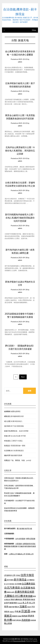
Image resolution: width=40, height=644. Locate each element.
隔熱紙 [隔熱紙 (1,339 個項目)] (25, 616)
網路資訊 (7, 416)
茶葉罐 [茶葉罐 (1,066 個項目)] (19, 616)
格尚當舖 (28, 546)
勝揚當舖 (7, 546)
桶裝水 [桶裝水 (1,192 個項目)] (17, 607)
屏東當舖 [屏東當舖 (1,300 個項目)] (26, 599)
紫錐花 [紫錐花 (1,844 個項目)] (8, 616)
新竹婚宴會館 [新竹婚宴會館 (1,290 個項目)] (12, 603)
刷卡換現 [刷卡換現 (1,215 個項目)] (10, 580)
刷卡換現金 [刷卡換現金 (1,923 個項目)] (20, 579)
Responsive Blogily (19, 641)
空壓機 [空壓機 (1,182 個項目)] (33, 612)
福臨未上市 (21, 554)
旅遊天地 (7, 431)
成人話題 (7, 421)
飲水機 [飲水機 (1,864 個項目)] (8, 620)
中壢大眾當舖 (30, 539)
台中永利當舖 (20, 539)
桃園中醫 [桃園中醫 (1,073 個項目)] (11, 607)
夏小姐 (19, 528)
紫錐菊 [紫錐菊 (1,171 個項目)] (15, 616)
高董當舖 (14, 546)
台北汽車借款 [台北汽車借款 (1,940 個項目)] (12, 587)
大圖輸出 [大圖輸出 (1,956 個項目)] (9, 596)
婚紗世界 (7, 455)
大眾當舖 (19, 544)
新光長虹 (32, 544)
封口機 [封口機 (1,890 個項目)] (19, 596)
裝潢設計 (7, 446)
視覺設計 (7, 460)
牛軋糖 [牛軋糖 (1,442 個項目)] (18, 611)
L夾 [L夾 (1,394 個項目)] (14, 575)
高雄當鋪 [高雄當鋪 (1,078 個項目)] (33, 620)
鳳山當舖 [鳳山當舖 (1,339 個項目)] (8, 623)
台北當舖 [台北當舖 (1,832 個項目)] (25, 588)
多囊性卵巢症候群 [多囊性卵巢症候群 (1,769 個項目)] (25, 592)
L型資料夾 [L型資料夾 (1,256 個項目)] (8, 575)
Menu (34, 30)
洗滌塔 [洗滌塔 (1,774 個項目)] (23, 606)
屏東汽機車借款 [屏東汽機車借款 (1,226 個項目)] (16, 599)
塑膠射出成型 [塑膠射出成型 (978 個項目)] (11, 592)
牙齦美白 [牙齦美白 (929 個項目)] (12, 612)
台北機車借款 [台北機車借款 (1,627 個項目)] (28, 583)
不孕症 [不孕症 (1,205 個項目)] (18, 575)
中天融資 (21, 546)
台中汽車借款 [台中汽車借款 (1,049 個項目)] (10, 584)
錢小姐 (24, 528)
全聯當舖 (26, 544)
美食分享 (7, 436)
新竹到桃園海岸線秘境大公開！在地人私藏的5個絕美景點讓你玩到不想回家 (20, 218)
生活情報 (7, 450)
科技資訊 (7, 441)
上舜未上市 (13, 554)
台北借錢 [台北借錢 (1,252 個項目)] (18, 584)
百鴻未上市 (30, 554)
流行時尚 (7, 426)
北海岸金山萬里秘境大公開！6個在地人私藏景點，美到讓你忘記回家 (20, 151)
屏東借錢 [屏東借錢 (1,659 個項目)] (28, 596)
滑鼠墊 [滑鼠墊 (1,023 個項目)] (29, 607)
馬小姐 (30, 528)
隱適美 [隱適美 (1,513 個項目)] (31, 616)
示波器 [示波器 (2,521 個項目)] (26, 611)
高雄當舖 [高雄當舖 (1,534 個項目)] (26, 620)
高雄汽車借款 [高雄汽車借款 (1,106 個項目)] (17, 620)
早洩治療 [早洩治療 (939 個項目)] (20, 603)
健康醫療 (7, 411)
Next (23, 377)
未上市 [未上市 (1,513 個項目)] (25, 603)
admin (20, 62)
